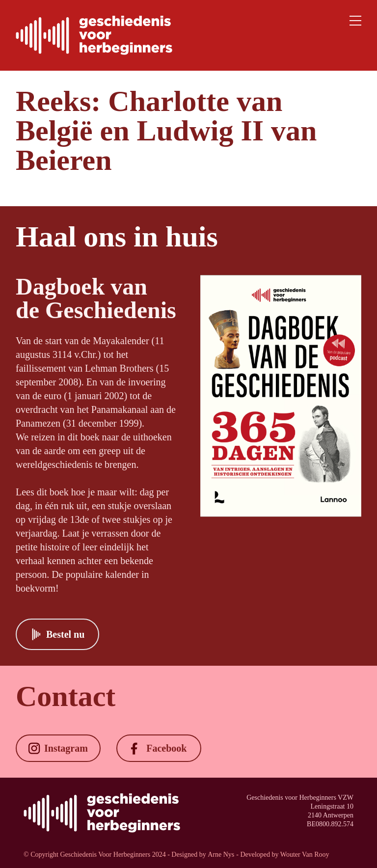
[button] (57, 634)
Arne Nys (221, 854)
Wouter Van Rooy (305, 854)
